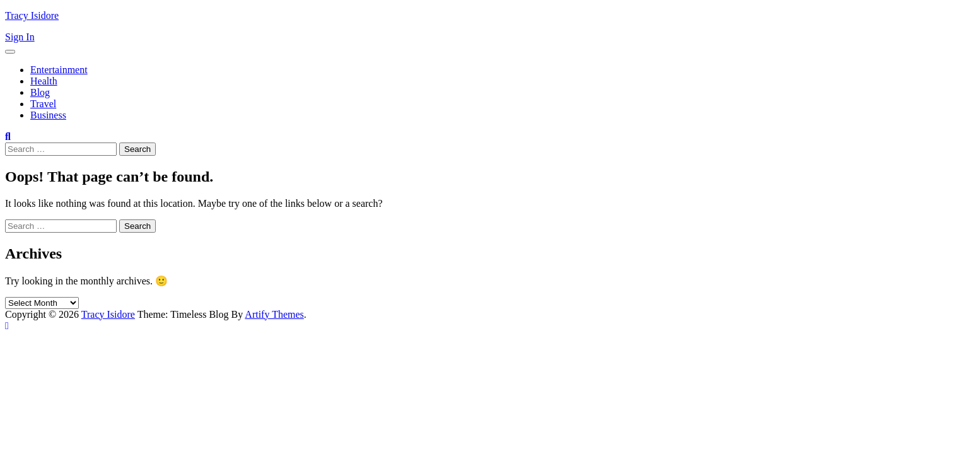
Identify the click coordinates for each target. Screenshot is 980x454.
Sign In (20, 37)
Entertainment (59, 70)
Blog (40, 92)
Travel (43, 104)
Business (48, 115)
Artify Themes (274, 314)
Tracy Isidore (32, 15)
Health (44, 81)
